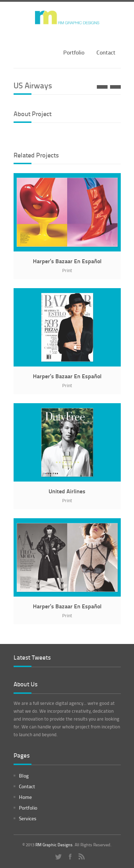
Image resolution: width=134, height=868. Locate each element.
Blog (24, 776)
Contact (106, 52)
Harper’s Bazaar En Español (67, 261)
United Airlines (67, 491)
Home (25, 797)
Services (28, 818)
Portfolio (74, 52)
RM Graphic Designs (54, 845)
